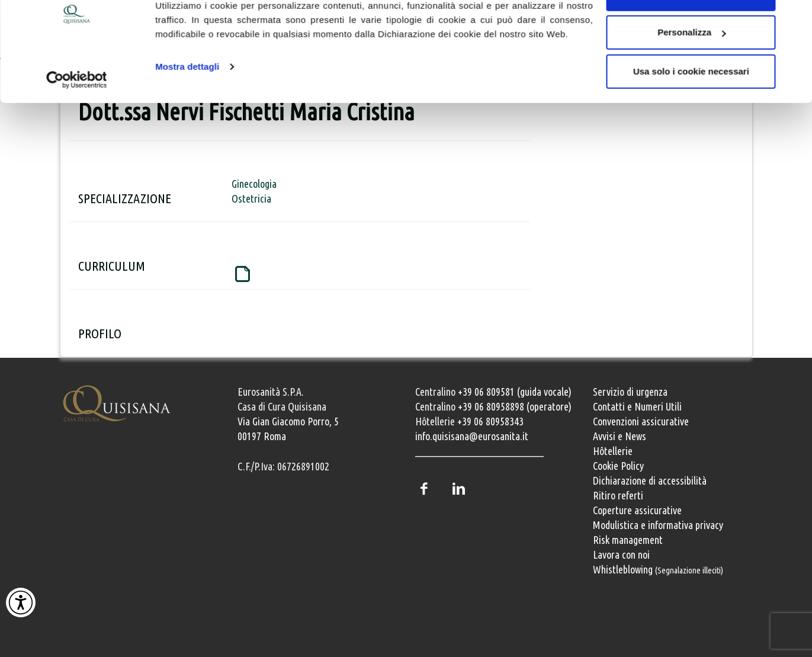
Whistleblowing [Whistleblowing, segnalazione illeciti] (658, 569)
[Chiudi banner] (794, 18)
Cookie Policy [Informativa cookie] (618, 466)
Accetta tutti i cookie (691, 31)
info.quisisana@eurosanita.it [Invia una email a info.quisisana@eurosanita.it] (472, 436)
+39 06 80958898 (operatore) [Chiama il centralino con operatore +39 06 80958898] (515, 406)
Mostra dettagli (187, 104)
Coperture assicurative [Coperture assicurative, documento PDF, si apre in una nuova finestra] (637, 510)
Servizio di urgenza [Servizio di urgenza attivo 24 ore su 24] (630, 392)
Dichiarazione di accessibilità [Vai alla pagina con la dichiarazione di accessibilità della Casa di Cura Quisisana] (650, 480)
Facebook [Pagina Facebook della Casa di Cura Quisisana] (424, 489)
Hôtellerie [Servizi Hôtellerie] (613, 451)
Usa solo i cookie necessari (691, 109)
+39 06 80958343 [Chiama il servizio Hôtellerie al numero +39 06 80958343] (490, 421)
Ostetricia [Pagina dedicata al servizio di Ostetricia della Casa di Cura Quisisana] (251, 198)
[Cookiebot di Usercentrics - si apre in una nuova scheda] (77, 117)
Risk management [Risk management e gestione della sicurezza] (628, 540)
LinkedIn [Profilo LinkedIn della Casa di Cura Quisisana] (459, 489)
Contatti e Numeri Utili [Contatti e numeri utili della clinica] (637, 406)
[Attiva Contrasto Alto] (21, 602)
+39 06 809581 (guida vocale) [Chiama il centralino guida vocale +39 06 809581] (515, 392)
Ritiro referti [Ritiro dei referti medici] (618, 495)
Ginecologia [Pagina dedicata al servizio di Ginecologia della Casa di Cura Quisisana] (254, 184)
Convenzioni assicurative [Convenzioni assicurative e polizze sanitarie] (641, 421)
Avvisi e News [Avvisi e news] (620, 436)
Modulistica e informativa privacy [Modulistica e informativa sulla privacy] (658, 525)
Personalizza (691, 70)
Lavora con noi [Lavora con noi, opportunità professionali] (621, 555)
